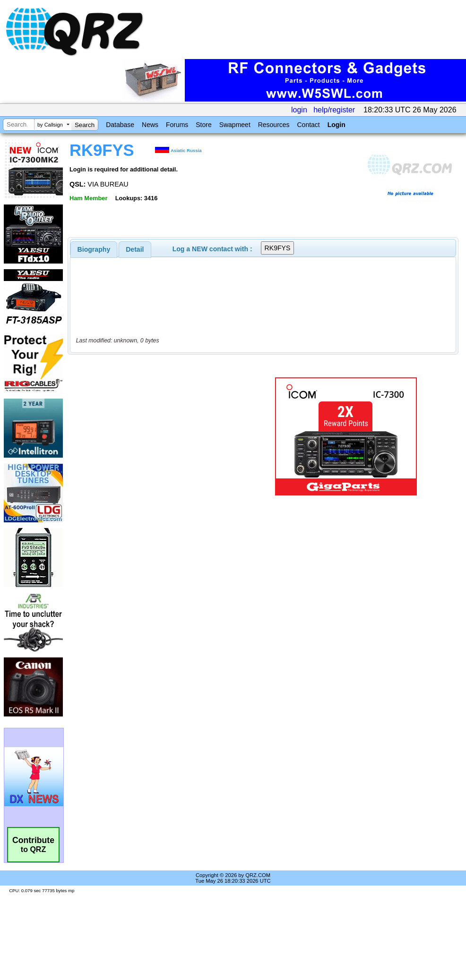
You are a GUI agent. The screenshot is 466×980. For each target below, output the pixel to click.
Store (203, 125)
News (150, 125)
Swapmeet (235, 125)
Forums (177, 125)
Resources (274, 125)
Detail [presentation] (135, 249)
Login (337, 125)
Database (120, 125)
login (299, 110)
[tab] (94, 249)
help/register (334, 110)
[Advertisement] (158, 436)
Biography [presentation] (94, 249)
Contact (308, 125)
